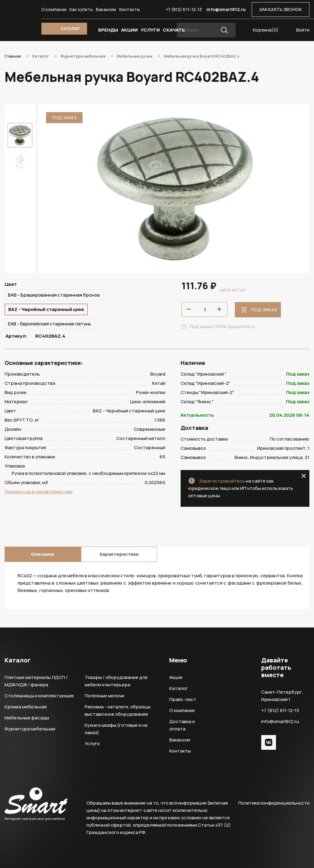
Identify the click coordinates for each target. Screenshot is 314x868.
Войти (303, 30)
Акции (176, 677)
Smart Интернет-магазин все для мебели (20, 12)
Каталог (179, 688)
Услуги (92, 743)
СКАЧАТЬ (174, 30)
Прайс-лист (183, 699)
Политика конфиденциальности (274, 803)
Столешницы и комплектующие (39, 696)
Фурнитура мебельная (30, 729)
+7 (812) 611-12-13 (184, 9)
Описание (43, 554)
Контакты (130, 9)
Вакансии (106, 9)
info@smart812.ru (226, 9)
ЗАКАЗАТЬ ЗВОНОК (281, 9)
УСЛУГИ (150, 30)
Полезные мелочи (104, 696)
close (304, 476)
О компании (54, 9)
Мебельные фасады (27, 718)
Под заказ (264, 310)
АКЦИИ (129, 30)
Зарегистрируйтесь (222, 481)
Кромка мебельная (26, 707)
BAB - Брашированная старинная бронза (54, 295)
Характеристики (119, 554)
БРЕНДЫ (108, 30)
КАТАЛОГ (70, 29)
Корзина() (266, 30)
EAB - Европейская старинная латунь (50, 324)
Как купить (81, 9)
